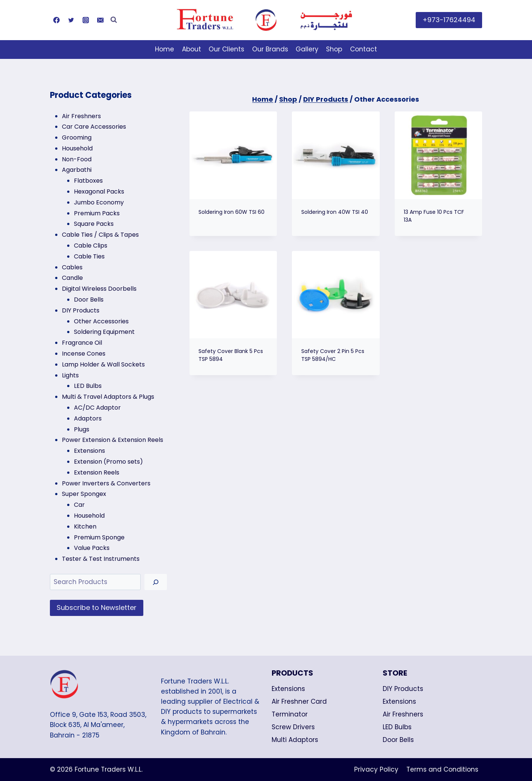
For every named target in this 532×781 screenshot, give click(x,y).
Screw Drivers (293, 727)
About (192, 49)
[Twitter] (71, 20)
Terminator (290, 714)
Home (165, 49)
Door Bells (398, 740)
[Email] (100, 20)
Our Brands (270, 49)
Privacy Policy (376, 769)
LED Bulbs (397, 727)
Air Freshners (403, 714)
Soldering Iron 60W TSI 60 (231, 212)
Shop (334, 49)
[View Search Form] (114, 20)
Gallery (307, 49)
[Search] (156, 582)
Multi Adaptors (295, 740)
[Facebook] (56, 20)
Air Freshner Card (299, 701)
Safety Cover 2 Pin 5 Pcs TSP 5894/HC (333, 355)
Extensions (288, 689)
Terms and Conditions (442, 769)
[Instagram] (86, 20)
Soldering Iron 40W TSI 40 (335, 212)
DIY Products (403, 689)
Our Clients (226, 49)
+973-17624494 (449, 20)
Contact (364, 49)
